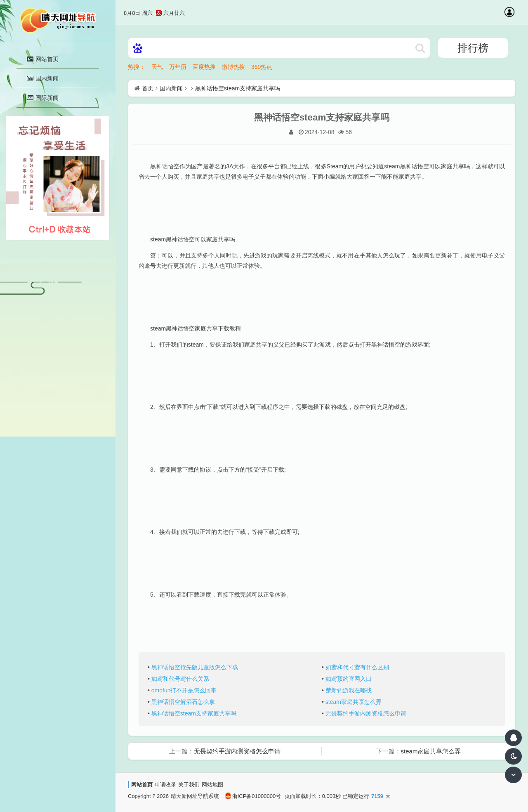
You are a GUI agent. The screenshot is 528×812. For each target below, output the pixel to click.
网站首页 (43, 59)
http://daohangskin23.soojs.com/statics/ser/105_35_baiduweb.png (420, 48)
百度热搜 (204, 67)
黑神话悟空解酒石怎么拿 (183, 702)
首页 (148, 88)
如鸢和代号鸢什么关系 (180, 679)
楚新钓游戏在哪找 (349, 690)
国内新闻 (43, 78)
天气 (157, 67)
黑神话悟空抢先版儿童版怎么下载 (195, 667)
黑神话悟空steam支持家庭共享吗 (238, 88)
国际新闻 (43, 98)
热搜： (137, 67)
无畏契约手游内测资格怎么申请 (366, 713)
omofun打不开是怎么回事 (184, 690)
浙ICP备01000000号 (253, 796)
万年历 (178, 67)
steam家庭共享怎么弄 (354, 702)
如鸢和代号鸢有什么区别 (357, 667)
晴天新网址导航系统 (195, 796)
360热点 (262, 67)
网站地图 (212, 785)
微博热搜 (233, 67)
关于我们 (189, 785)
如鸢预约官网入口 (349, 679)
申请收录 (165, 785)
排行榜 (473, 48)
